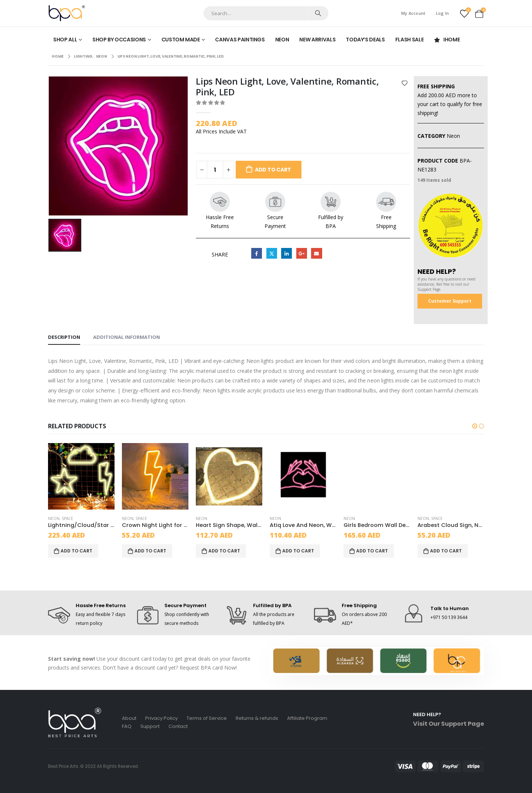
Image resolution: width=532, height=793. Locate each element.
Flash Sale (410, 40)
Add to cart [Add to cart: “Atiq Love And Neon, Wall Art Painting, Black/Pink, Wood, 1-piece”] (298, 551)
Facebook (257, 253)
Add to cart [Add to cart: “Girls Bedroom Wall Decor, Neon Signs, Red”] (372, 551)
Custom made (181, 40)
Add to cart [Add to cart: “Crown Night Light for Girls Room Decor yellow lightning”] (150, 551)
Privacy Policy (161, 718)
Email (316, 253)
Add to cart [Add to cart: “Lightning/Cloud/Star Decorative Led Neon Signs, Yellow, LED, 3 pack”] (76, 551)
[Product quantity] (215, 170)
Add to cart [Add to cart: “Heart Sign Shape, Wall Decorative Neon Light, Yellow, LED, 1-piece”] (224, 551)
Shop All (65, 40)
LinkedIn (287, 253)
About (129, 718)
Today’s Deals (365, 40)
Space (67, 518)
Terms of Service (207, 718)
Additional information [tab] (127, 337)
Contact (178, 726)
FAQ (127, 726)
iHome (447, 40)
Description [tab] (64, 337)
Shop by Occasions (119, 40)
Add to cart (273, 170)
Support (150, 726)
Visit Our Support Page (449, 724)
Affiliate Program (307, 718)
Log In (443, 13)
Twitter (272, 253)
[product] (81, 476)
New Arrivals (317, 40)
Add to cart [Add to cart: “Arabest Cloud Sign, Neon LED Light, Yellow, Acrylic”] (446, 551)
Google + (302, 253)
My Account (413, 13)
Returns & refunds (257, 718)
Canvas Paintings (240, 40)
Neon (282, 40)
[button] (475, 426)
